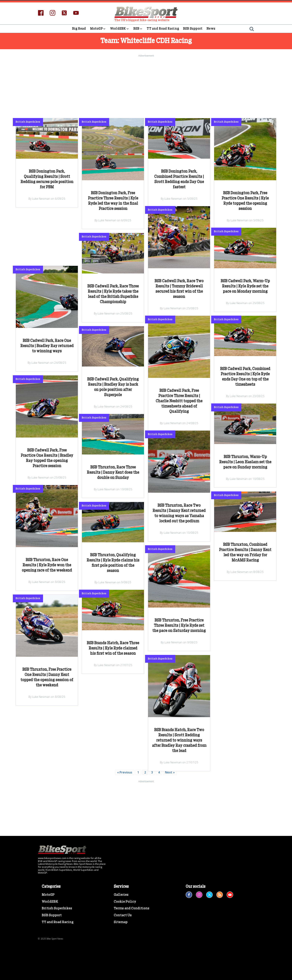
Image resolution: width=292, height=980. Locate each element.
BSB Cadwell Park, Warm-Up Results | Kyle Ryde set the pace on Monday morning (245, 286)
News (211, 29)
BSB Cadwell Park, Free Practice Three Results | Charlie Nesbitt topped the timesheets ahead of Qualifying (179, 401)
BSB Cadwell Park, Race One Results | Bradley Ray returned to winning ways (47, 346)
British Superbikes (57, 908)
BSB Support (193, 29)
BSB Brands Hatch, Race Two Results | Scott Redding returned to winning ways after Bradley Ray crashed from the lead (179, 740)
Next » (170, 772)
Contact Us (123, 915)
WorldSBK (120, 29)
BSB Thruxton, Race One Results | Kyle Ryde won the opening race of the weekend (47, 565)
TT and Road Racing (163, 29)
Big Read (79, 29)
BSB (138, 29)
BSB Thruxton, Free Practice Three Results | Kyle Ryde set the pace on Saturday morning (179, 626)
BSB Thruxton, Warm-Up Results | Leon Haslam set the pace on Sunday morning (245, 462)
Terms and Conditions (132, 908)
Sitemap (121, 922)
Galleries (121, 895)
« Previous (125, 772)
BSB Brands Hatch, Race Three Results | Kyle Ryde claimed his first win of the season (113, 648)
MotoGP (98, 29)
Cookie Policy (125, 902)
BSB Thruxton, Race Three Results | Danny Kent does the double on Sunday (113, 473)
